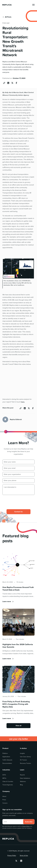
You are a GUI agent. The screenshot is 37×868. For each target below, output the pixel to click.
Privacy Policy (26, 826)
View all (18, 726)
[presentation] (17, 500)
